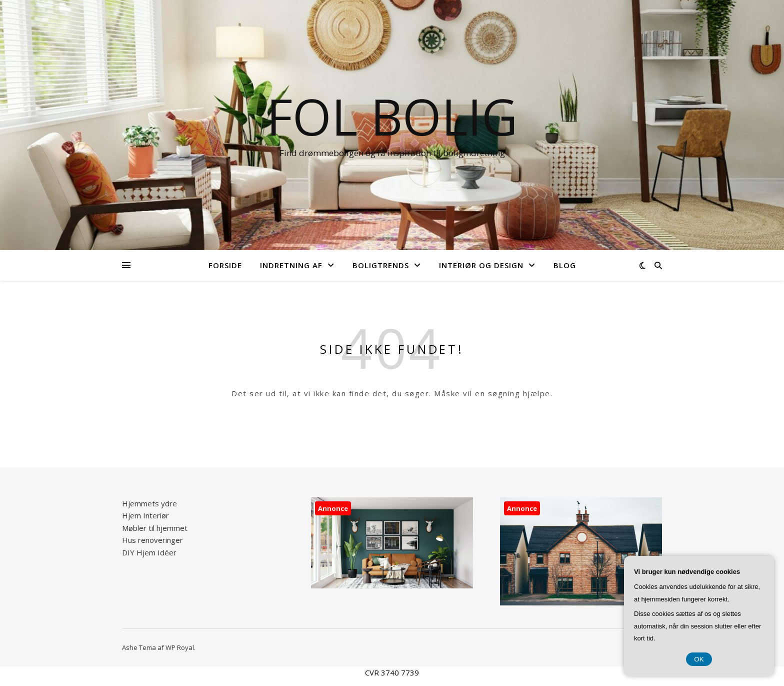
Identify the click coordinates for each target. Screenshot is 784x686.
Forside (225, 265)
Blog (565, 265)
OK (699, 659)
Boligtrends (381, 265)
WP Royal (180, 647)
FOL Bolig (392, 116)
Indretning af (291, 265)
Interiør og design (481, 265)
